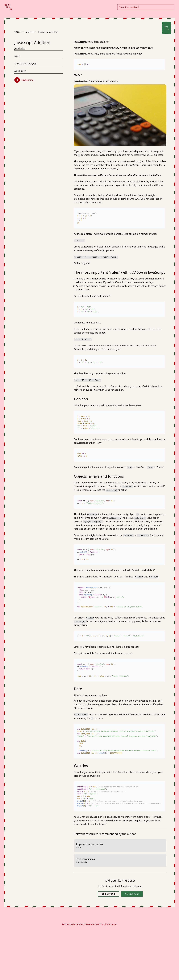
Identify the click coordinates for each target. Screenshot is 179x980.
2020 (17, 32)
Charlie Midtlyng (27, 64)
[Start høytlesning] (17, 80)
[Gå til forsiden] (8, 7)
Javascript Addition (48, 32)
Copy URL (108, 894)
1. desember (29, 32)
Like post (132, 894)
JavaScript (20, 48)
